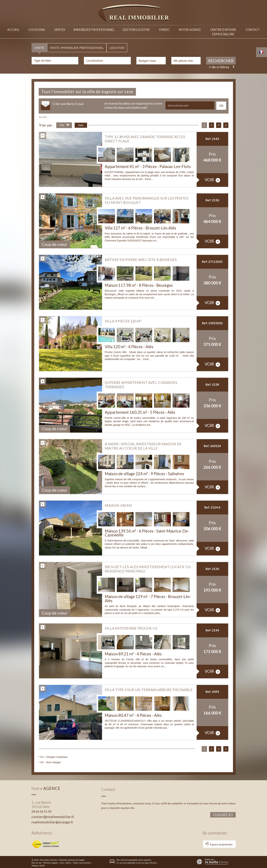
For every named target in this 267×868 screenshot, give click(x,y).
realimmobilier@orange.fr (52, 820)
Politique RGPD (38, 864)
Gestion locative (135, 29)
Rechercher (221, 59)
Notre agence (189, 29)
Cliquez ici (223, 813)
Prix (65, 124)
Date (81, 123)
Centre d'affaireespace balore (223, 31)
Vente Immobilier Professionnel (77, 46)
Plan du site (37, 861)
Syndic (163, 29)
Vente (39, 46)
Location (117, 46)
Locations (37, 29)
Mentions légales (51, 861)
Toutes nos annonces (82, 861)
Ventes (61, 29)
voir (212, 178)
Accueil (14, 29)
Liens (62, 861)
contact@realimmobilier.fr (53, 815)
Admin (68, 861)
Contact (252, 29)
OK (221, 104)
